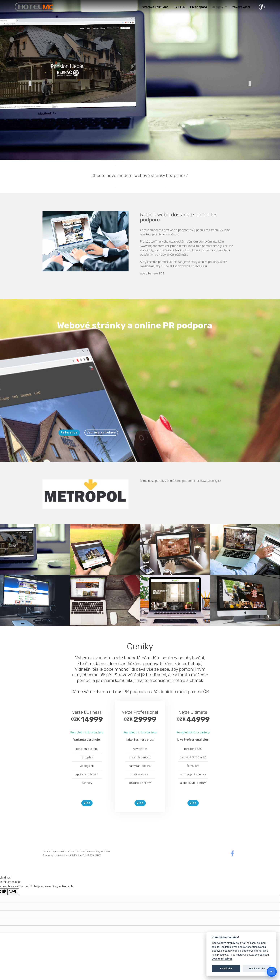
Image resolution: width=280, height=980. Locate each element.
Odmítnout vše (257, 969)
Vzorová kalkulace (101, 445)
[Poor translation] (13, 892)
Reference (69, 445)
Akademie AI (65, 855)
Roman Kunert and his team (70, 851)
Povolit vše (226, 969)
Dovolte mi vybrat (222, 959)
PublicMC (106, 851)
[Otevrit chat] (272, 972)
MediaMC (79, 855)
